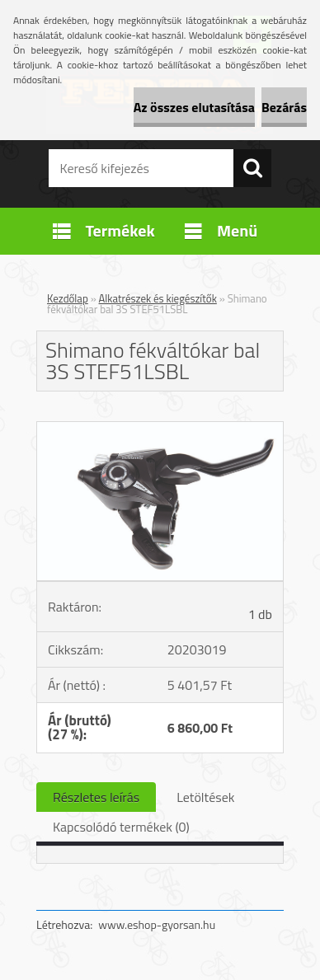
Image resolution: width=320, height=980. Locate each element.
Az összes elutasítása (194, 107)
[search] (252, 168)
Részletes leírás (96, 797)
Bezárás (284, 107)
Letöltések (205, 797)
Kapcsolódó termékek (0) (121, 827)
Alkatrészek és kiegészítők (158, 298)
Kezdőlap (68, 298)
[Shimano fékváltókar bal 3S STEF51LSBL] (160, 429)
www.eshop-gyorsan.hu (157, 924)
